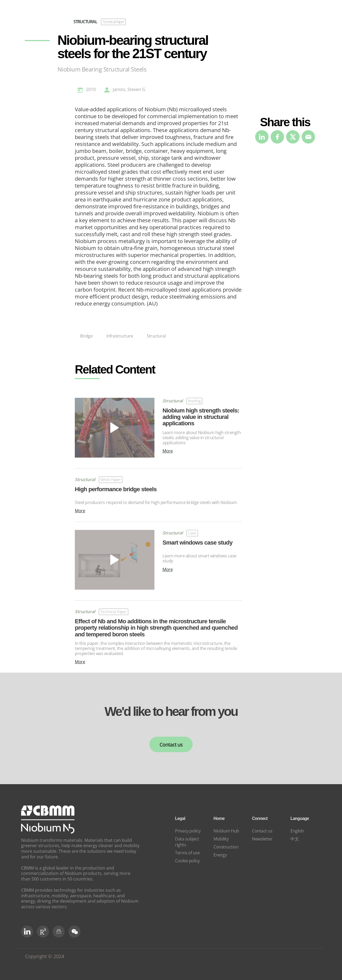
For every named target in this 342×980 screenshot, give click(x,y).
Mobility (221, 839)
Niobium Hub (226, 831)
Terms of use (187, 853)
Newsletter (262, 839)
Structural (156, 336)
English (297, 831)
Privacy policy (188, 831)
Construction (226, 847)
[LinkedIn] (27, 932)
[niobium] (48, 832)
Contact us (171, 745)
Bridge (86, 336)
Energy (220, 855)
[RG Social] (43, 932)
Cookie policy (187, 861)
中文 (295, 839)
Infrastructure (120, 336)
